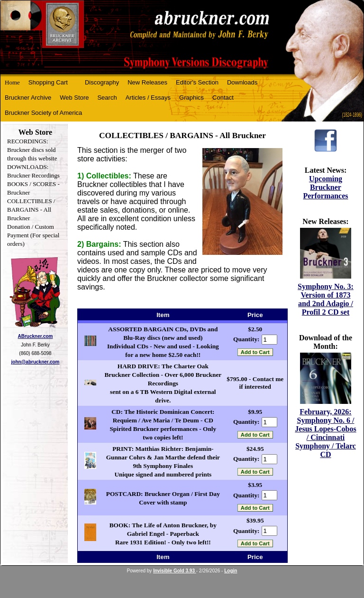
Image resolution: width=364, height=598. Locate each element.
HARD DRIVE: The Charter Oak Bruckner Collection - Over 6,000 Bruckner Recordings (163, 375)
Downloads (242, 82)
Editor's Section (197, 82)
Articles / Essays (148, 98)
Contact (223, 98)
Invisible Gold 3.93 (175, 571)
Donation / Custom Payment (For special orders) (33, 235)
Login (231, 571)
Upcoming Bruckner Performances (325, 187)
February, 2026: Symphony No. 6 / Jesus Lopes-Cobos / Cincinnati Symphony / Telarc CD (325, 433)
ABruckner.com (36, 336)
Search (107, 98)
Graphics (191, 98)
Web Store (74, 98)
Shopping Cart (48, 82)
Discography (102, 82)
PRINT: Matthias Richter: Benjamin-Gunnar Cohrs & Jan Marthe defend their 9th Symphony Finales (163, 457)
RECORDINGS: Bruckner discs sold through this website (32, 150)
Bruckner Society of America (43, 113)
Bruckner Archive (28, 98)
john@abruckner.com (36, 362)
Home (12, 82)
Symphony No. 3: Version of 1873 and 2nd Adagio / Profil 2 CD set (326, 299)
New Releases (147, 82)
